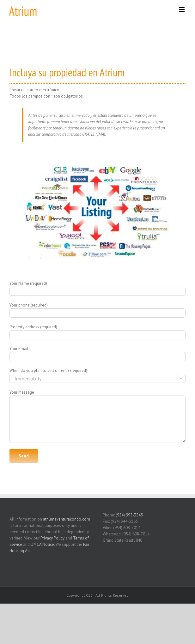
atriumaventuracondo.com (67, 519)
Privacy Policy (52, 538)
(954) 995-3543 (129, 515)
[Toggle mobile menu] (182, 10)
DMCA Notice (42, 544)
